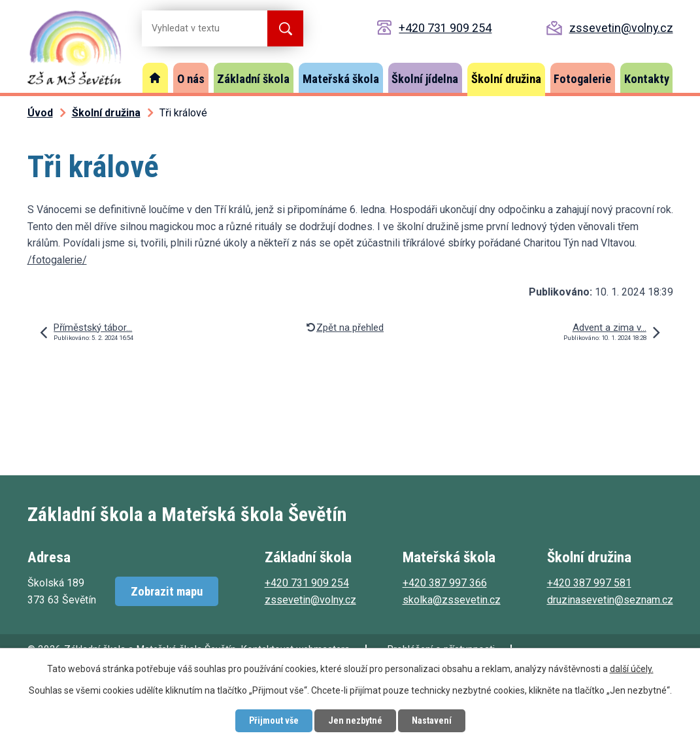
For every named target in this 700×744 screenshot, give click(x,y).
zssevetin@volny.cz (621, 28)
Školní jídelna (425, 79)
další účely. (632, 669)
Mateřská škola (341, 79)
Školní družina (506, 79)
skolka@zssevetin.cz (452, 600)
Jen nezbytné (355, 720)
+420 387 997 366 (445, 583)
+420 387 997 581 (589, 583)
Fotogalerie (582, 79)
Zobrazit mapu (167, 591)
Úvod (156, 78)
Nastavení (432, 720)
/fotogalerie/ (57, 260)
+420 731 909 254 (445, 28)
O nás (191, 79)
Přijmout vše (274, 720)
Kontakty (647, 79)
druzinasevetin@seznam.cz (610, 600)
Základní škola (253, 79)
